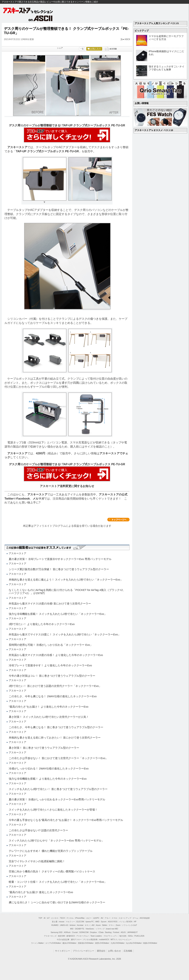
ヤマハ (111, 925)
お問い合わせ (115, 951)
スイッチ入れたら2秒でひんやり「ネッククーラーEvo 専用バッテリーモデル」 (56, 840)
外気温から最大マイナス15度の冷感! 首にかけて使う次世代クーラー (50, 603)
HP (135, 922)
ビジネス (55, 918)
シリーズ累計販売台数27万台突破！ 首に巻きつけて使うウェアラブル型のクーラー (59, 569)
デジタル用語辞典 (90, 940)
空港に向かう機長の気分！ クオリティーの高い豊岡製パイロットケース (52, 871)
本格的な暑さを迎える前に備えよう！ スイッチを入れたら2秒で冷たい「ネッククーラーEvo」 (66, 580)
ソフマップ (100, 929)
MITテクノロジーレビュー (121, 940)
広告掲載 (128, 951)
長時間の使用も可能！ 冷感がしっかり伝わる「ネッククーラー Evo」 (51, 645)
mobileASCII (104, 940)
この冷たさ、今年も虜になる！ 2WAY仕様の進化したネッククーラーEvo (53, 696)
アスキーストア (17, 147)
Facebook (23, 499)
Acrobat (80, 925)
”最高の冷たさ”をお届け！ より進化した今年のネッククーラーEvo (49, 707)
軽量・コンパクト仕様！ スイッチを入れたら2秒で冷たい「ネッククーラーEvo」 (58, 882)
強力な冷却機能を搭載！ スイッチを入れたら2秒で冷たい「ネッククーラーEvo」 (58, 614)
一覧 (82, 49)
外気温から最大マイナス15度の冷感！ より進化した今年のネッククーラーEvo (56, 655)
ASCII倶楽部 (145, 918)
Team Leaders (96, 936)
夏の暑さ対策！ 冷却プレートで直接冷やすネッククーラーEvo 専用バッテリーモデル (60, 559)
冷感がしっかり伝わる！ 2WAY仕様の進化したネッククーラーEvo (49, 768)
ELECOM (80, 922)
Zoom (118, 925)
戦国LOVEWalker (150, 943)
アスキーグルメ (83, 936)
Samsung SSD (57, 932)
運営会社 (101, 951)
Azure (98, 925)
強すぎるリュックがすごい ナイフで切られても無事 (166, 68)
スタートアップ (125, 918)
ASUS (123, 932)
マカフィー (70, 922)
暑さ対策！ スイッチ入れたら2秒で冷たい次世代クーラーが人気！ (49, 717)
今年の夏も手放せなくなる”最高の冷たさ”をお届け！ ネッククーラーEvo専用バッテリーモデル (66, 820)
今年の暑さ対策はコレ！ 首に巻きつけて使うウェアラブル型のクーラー (52, 676)
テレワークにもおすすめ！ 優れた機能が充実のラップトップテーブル (51, 851)
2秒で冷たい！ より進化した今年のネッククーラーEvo (42, 624)
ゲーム (135, 918)
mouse (62, 922)
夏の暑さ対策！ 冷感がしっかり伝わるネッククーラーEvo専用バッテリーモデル (57, 799)
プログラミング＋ (111, 936)
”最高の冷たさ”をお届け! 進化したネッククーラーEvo (41, 892)
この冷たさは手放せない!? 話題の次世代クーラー (38, 830)
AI (45, 918)
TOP (40, 918)
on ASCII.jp (41, 18)
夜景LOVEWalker (102, 943)
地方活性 (123, 936)
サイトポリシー (63, 951)
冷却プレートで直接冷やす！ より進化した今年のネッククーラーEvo (50, 665)
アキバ (107, 918)
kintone (73, 925)
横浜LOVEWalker (69, 943)
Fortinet (116, 932)
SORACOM (84, 932)
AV (102, 918)
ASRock (67, 932)
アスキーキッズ (50, 936)
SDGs (130, 936)
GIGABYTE (79, 929)
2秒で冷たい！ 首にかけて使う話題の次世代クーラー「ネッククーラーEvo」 (55, 686)
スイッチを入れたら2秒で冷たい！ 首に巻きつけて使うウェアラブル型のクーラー (58, 789)
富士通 (55, 922)
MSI (72, 929)
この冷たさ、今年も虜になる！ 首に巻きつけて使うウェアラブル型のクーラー (56, 727)
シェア (60, 48)
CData (101, 932)
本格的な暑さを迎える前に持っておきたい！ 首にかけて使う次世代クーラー (55, 738)
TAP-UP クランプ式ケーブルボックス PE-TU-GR (47, 151)
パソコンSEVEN (126, 922)
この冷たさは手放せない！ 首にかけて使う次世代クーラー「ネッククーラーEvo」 (58, 758)
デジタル (70, 918)
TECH (62, 918)
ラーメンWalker (37, 943)
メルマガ (38, 499)
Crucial (75, 932)
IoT (48, 918)
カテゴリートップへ (118, 520)
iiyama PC (90, 922)
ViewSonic (90, 929)
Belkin (105, 925)
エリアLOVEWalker (53, 943)
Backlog (108, 932)
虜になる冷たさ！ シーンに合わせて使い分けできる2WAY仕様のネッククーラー (57, 902)
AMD (97, 922)
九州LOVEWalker (118, 943)
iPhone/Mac (80, 918)
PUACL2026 (139, 936)
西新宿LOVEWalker (86, 943)
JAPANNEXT (132, 932)
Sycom (104, 922)
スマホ (114, 918)
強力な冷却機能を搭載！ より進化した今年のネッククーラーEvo (48, 779)
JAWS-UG (64, 925)
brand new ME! (112, 929)
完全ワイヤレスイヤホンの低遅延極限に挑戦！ (37, 861)
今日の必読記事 (63, 940)
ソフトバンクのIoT (129, 925)
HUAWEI (55, 925)
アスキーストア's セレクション (28, 10)
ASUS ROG (113, 922)
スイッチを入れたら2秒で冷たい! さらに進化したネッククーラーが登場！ (53, 810)
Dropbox (93, 932)
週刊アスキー (76, 940)
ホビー (89, 918)
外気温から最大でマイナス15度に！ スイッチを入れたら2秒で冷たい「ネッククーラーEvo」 (65, 634)
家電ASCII (71, 936)
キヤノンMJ (90, 925)
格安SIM (61, 936)
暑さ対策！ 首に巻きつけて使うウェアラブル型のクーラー (44, 748)
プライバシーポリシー (83, 951)
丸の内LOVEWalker (134, 943)
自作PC (96, 918)
